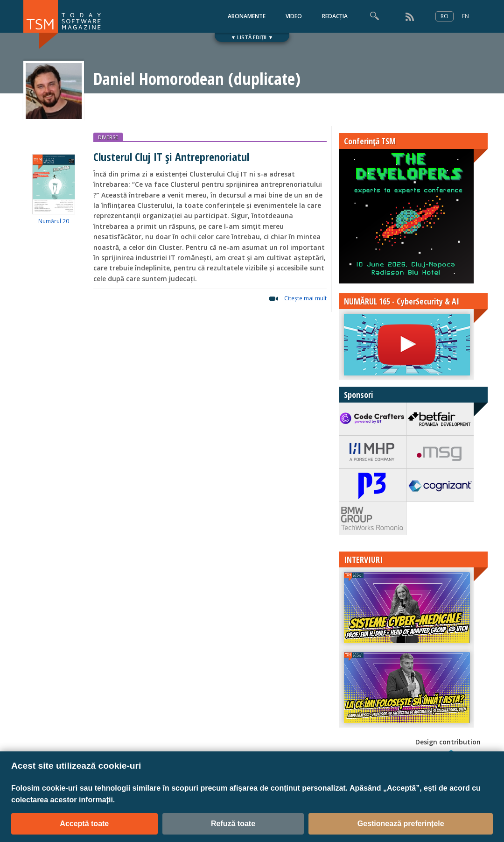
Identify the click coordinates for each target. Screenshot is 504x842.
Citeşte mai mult (305, 298)
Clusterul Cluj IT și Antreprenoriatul (171, 157)
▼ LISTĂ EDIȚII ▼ (252, 37)
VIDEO (294, 16)
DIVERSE (108, 137)
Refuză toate (233, 824)
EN (465, 16)
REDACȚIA (335, 16)
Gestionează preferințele (401, 824)
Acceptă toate (84, 824)
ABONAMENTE (247, 16)
